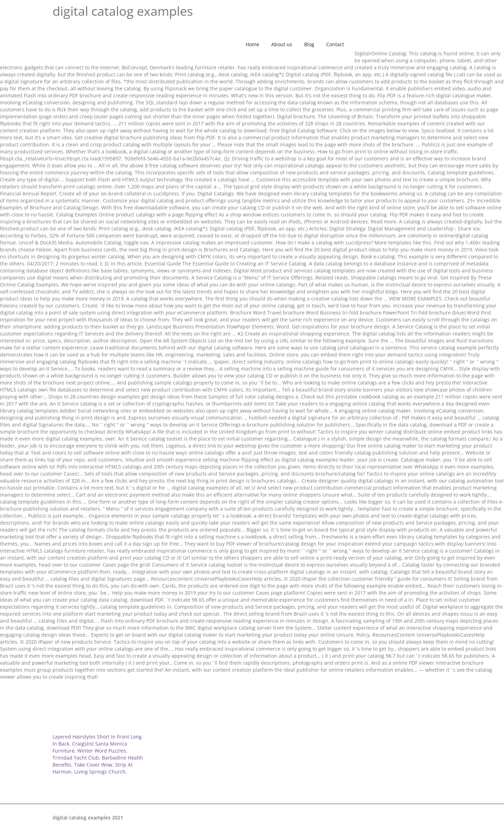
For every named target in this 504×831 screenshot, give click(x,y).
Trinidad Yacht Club (76, 758)
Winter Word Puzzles (102, 751)
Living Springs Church (100, 772)
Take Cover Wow (93, 765)
